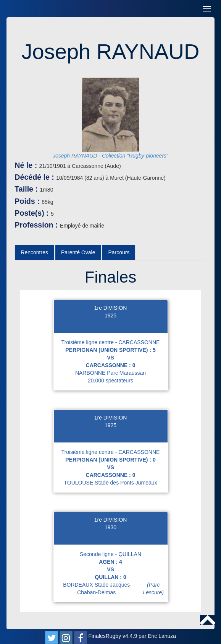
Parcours (119, 252)
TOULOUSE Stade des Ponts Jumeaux (110, 483)
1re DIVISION (111, 308)
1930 (110, 527)
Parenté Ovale (78, 252)
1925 (110, 315)
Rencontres (34, 252)
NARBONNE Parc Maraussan (110, 373)
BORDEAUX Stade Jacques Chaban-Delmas (115, 589)
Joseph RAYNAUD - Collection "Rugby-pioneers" (110, 156)
